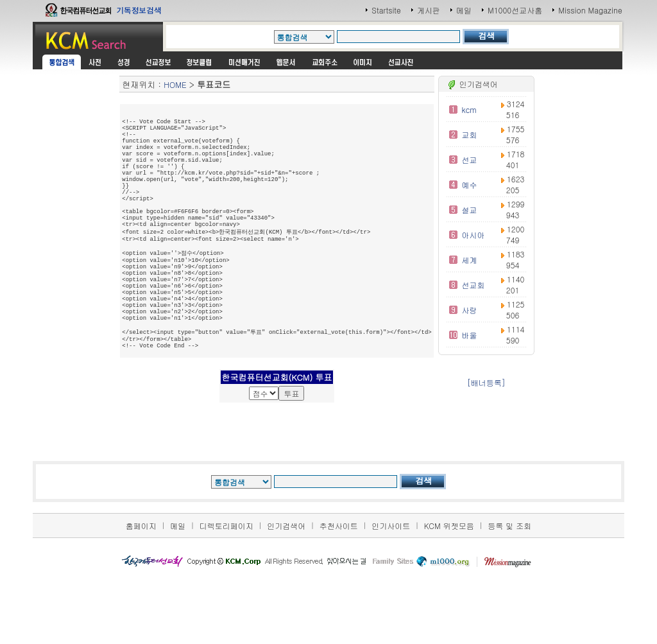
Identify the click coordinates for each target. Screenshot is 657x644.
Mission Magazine (590, 10)
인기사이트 (391, 595)
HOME (175, 84)
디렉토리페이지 (226, 595)
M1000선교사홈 (515, 10)
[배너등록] (486, 382)
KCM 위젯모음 (449, 595)
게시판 (429, 10)
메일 (464, 10)
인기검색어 (286, 595)
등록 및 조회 (509, 595)
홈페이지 (141, 595)
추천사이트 (339, 595)
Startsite (386, 10)
